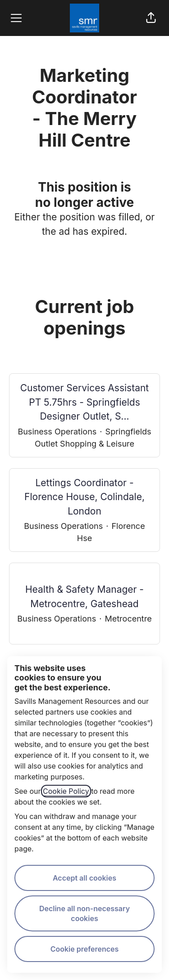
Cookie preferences (85, 949)
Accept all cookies (84, 878)
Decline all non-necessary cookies (84, 913)
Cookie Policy (66, 791)
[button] (151, 18)
